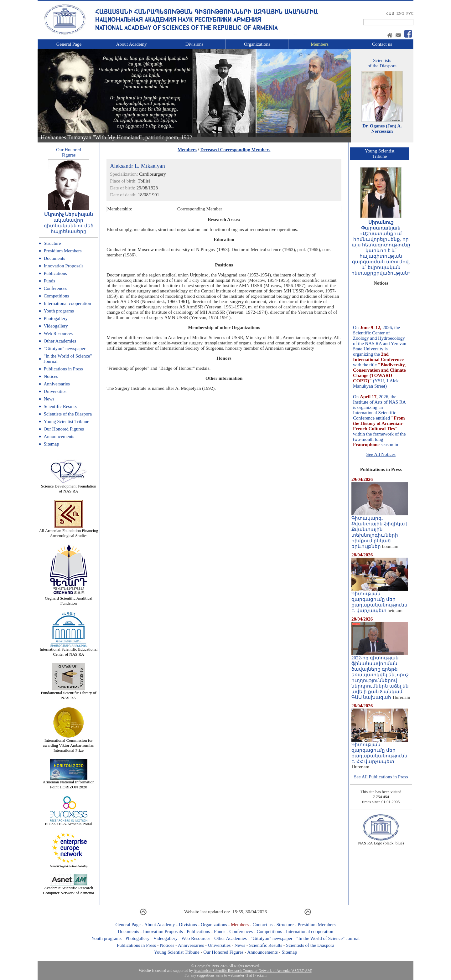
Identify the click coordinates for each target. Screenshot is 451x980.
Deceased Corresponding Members (236, 150)
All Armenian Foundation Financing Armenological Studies (69, 531)
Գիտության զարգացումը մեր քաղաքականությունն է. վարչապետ (380, 600)
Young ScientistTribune (380, 154)
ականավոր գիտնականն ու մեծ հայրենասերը (69, 226)
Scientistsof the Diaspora (382, 63)
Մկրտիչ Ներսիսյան (69, 214)
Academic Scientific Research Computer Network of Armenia (69, 888)
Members (320, 44)
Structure (52, 243)
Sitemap (51, 444)
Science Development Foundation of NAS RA (69, 487)
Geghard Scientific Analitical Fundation (69, 599)
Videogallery (56, 326)
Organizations (257, 44)
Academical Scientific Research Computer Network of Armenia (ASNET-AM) (253, 971)
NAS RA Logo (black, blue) (381, 841)
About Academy (132, 44)
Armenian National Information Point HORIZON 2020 (68, 783)
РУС (410, 13)
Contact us (382, 44)
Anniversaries (57, 384)
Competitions (56, 296)
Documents (54, 258)
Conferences (55, 288)
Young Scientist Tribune (66, 421)
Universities (55, 391)
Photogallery (56, 318)
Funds (49, 281)
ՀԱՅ (390, 13)
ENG (400, 13)
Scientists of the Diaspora (68, 414)
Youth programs (59, 311)
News (49, 399)
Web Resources (58, 333)
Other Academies (60, 341)
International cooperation (67, 303)
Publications (55, 273)
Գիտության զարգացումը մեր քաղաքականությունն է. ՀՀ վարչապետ (380, 751)
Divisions (194, 44)
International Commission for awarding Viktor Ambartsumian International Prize (69, 743)
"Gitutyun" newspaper (64, 348)
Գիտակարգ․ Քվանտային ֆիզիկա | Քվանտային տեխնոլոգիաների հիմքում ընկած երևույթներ (380, 530)
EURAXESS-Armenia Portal (68, 822)
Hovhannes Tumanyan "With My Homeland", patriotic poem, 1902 (116, 137)
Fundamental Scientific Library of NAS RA (68, 693)
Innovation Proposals (63, 266)
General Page (69, 44)
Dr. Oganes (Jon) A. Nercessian (382, 129)
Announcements (59, 436)
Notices (51, 376)
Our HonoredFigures (69, 152)
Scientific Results (60, 406)
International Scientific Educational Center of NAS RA (69, 650)
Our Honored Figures (64, 429)
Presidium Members (62, 251)
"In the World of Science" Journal (328, 938)
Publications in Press (63, 369)
